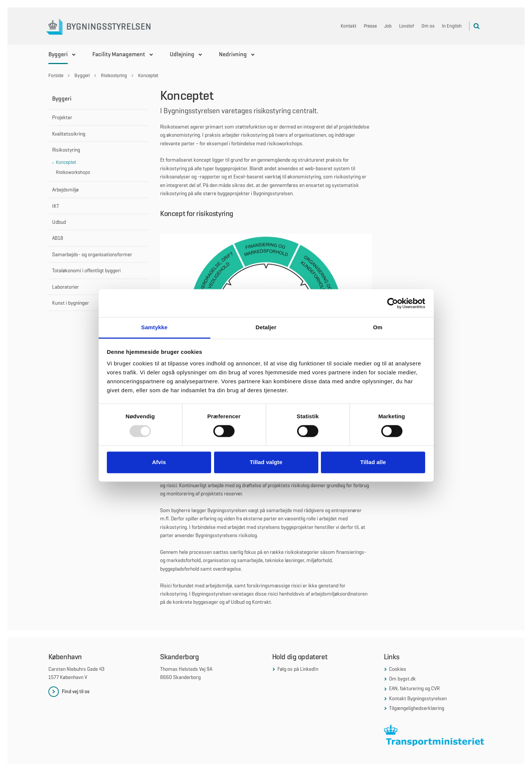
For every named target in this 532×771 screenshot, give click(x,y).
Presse (370, 26)
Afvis (159, 462)
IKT (56, 206)
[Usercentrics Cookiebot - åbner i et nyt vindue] (393, 303)
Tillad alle (373, 462)
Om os (428, 26)
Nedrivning (233, 54)
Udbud (59, 222)
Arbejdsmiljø (65, 190)
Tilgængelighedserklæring (417, 708)
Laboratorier (66, 287)
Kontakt (348, 26)
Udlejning (182, 54)
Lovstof (407, 26)
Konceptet (66, 162)
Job (388, 26)
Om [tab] (378, 327)
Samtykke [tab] (154, 327)
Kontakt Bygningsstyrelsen (418, 698)
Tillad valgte (266, 462)
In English (452, 26)
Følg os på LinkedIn (298, 669)
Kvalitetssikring (69, 134)
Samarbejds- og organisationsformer (92, 254)
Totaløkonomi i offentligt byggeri (86, 270)
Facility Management (119, 54)
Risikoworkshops (73, 172)
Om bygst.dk (402, 679)
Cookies (398, 669)
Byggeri (58, 54)
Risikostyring (66, 150)
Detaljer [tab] (266, 327)
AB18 (58, 238)
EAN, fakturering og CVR (414, 688)
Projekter (62, 117)
